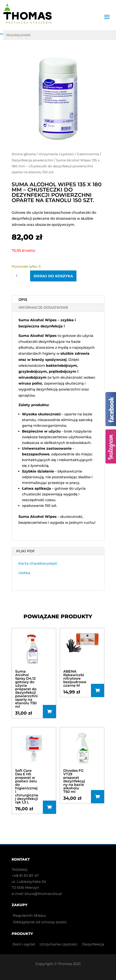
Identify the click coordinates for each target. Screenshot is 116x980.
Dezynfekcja (93, 945)
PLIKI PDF (25, 551)
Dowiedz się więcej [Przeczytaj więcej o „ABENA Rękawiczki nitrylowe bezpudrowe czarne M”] (98, 690)
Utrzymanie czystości (56, 154)
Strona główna (24, 154)
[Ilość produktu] (18, 276)
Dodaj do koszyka (53, 276)
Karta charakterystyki (38, 563)
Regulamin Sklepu (29, 916)
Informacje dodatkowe (43, 308)
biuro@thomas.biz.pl (43, 894)
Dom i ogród (24, 945)
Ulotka (24, 573)
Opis (23, 300)
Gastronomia (88, 154)
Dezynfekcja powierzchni (32, 160)
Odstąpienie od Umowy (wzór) (40, 922)
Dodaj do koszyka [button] (49, 712)
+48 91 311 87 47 (25, 876)
